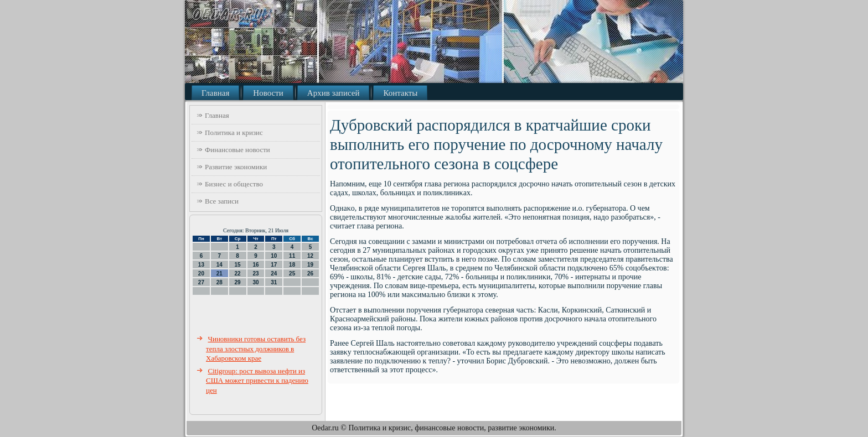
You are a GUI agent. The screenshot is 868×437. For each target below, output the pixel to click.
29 (238, 282)
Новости (268, 93)
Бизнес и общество (234, 184)
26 (310, 274)
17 (274, 265)
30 (255, 282)
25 (292, 274)
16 (255, 265)
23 (255, 274)
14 (219, 265)
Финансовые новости (237, 150)
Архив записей (334, 93)
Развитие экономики (236, 167)
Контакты (400, 93)
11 (292, 256)
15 (238, 265)
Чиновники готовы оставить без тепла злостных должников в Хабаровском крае (256, 348)
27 (201, 282)
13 (201, 265)
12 (310, 256)
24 (274, 274)
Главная (215, 93)
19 (310, 265)
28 (219, 282)
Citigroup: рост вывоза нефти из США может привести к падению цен (257, 381)
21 (219, 274)
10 (274, 256)
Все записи (222, 201)
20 (201, 274)
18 (292, 265)
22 (238, 274)
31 (274, 282)
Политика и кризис (234, 132)
